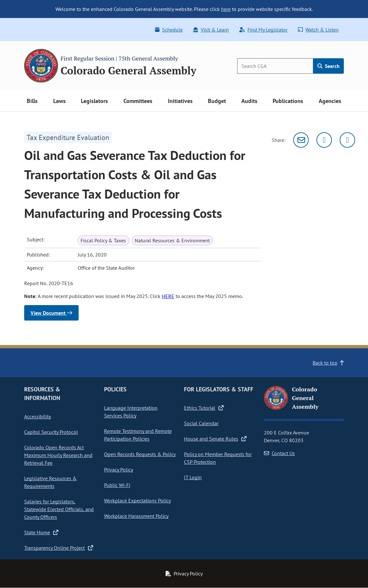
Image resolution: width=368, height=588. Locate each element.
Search (329, 66)
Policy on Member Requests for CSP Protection (218, 458)
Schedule (169, 30)
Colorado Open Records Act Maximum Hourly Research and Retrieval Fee (58, 455)
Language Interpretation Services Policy (131, 412)
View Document (51, 313)
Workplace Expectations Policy (137, 500)
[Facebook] (347, 140)
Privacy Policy (119, 470)
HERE (168, 296)
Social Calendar (201, 423)
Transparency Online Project (59, 548)
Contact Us (279, 453)
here (226, 9)
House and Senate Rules (215, 439)
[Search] (275, 66)
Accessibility (38, 416)
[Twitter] (324, 140)
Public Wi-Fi (117, 485)
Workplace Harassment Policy (136, 516)
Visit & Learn (211, 30)
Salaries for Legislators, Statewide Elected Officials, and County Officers (59, 509)
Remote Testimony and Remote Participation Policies (138, 435)
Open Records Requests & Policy (140, 454)
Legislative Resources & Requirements (50, 482)
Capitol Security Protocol (51, 432)
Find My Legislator (263, 30)
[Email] (301, 140)
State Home (41, 532)
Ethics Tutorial (204, 408)
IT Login (193, 477)
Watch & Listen (318, 30)
